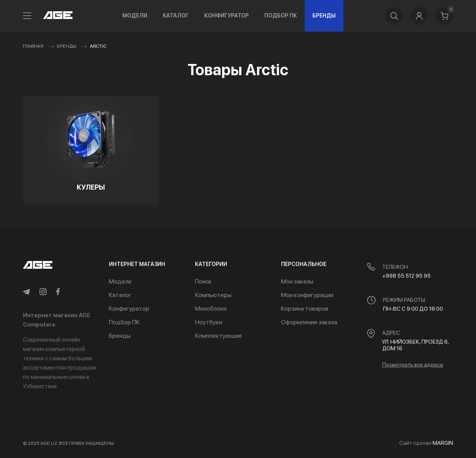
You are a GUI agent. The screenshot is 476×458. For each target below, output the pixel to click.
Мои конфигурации (307, 295)
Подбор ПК (281, 16)
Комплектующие (218, 336)
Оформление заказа (309, 322)
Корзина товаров (305, 309)
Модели (135, 16)
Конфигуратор (227, 16)
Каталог (176, 16)
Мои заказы (297, 281)
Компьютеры (213, 295)
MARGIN (443, 443)
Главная (33, 46)
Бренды (324, 16)
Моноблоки (211, 309)
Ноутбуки (209, 322)
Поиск (203, 281)
